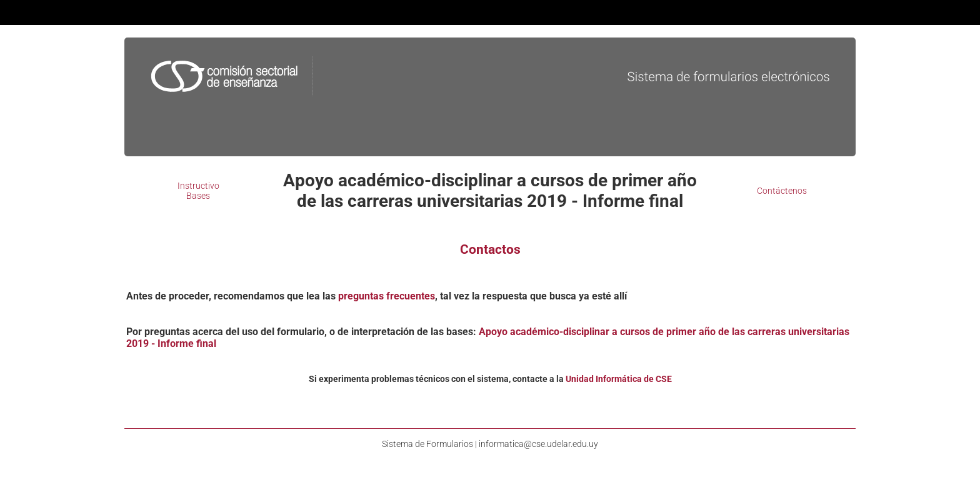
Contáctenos (782, 191)
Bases (198, 196)
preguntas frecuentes (387, 296)
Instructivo (198, 186)
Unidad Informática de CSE (619, 379)
